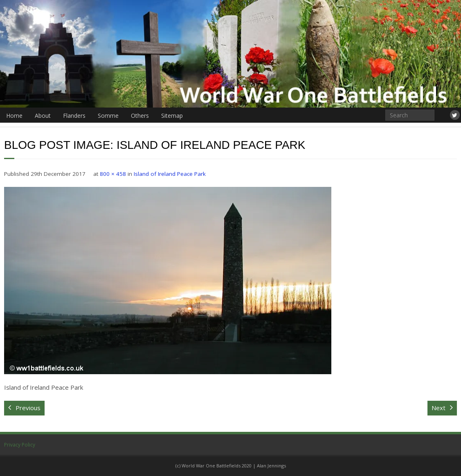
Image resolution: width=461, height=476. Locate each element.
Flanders (74, 116)
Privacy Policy (20, 445)
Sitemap (172, 116)
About (43, 116)
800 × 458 (113, 174)
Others (140, 116)
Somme (108, 116)
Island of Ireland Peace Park (170, 174)
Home (14, 116)
